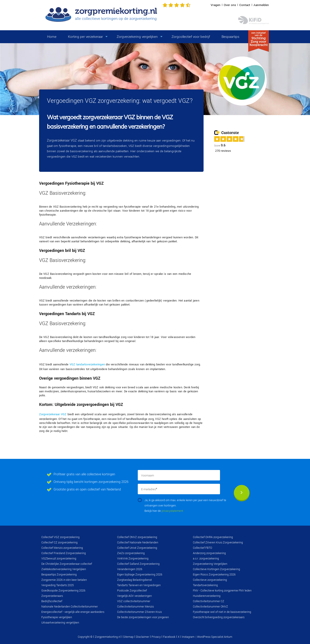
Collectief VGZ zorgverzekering (60, 537)
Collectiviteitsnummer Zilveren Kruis (139, 612)
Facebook (169, 637)
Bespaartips (230, 37)
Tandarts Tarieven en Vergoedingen (139, 585)
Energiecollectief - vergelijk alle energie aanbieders (73, 612)
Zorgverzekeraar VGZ (62, 141)
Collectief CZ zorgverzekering (59, 543)
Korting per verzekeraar (85, 37)
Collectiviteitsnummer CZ (209, 601)
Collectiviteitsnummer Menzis (135, 607)
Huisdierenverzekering (207, 596)
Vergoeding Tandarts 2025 (58, 585)
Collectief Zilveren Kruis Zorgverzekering (218, 543)
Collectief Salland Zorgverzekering (138, 564)
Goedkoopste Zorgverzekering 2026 (63, 591)
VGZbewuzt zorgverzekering (59, 559)
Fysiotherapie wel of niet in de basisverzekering (222, 612)
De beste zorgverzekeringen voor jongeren (143, 617)
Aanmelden (261, 5)
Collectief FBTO (202, 548)
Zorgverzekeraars (52, 596)
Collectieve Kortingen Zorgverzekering (216, 569)
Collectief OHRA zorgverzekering (213, 537)
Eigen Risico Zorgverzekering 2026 (214, 575)
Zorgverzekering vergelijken (137, 37)
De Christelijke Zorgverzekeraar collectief (67, 564)
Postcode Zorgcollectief (132, 591)
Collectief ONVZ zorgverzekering (137, 537)
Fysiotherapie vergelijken (57, 617)
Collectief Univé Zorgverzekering (137, 548)
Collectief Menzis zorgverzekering (62, 548)
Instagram (188, 637)
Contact (245, 5)
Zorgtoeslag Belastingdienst (134, 580)
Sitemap (128, 637)
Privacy (156, 637)
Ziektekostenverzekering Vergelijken (64, 569)
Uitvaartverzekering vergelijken (60, 623)
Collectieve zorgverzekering (210, 580)
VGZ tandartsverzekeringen (87, 365)
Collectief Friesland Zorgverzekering (64, 553)
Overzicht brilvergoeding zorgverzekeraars (219, 617)
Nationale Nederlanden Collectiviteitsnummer (70, 607)
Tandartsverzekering (205, 585)
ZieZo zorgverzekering (131, 553)
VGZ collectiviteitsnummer (134, 601)
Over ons (230, 5)
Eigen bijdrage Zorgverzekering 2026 (140, 575)
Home (52, 37)
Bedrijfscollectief (52, 601)
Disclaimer (143, 637)
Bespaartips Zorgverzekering (59, 575)
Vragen (216, 5)
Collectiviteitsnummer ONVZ (210, 607)
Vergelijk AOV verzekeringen (134, 596)
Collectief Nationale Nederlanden (138, 543)
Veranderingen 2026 (130, 569)
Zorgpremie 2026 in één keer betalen (64, 580)
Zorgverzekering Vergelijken (210, 564)
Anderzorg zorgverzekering (209, 553)
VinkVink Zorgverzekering (133, 559)
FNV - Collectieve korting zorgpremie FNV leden (222, 591)
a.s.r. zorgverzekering (206, 559)
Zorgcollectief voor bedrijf (191, 37)
